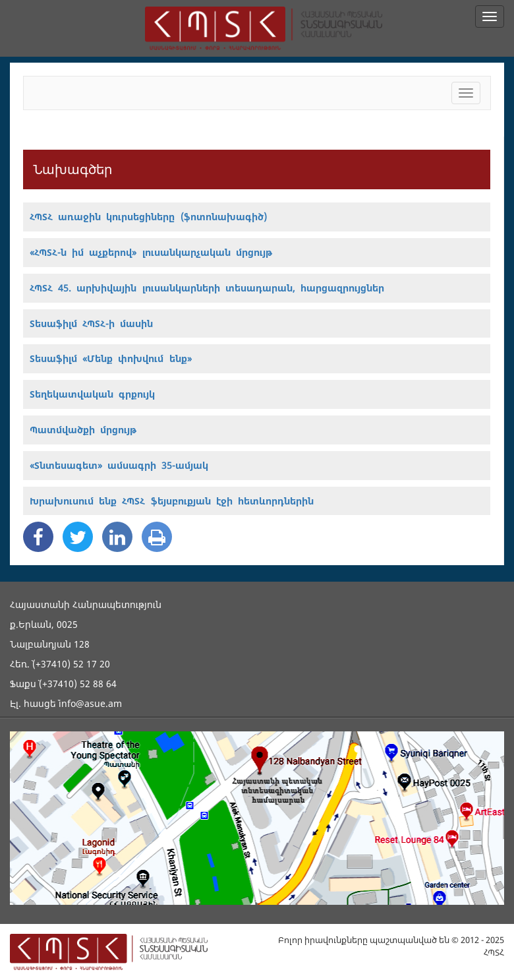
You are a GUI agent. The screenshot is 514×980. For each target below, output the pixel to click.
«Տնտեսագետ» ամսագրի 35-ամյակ (119, 465)
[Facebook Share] (38, 537)
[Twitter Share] (78, 537)
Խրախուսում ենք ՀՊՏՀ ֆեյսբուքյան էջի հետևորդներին (172, 501)
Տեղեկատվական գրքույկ (92, 394)
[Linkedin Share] (117, 537)
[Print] (157, 537)
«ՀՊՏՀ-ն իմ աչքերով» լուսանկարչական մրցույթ (151, 252)
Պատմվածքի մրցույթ (83, 430)
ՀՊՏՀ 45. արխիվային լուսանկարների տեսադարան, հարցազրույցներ (207, 288)
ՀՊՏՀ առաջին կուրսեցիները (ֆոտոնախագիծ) (148, 217)
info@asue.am (90, 703)
